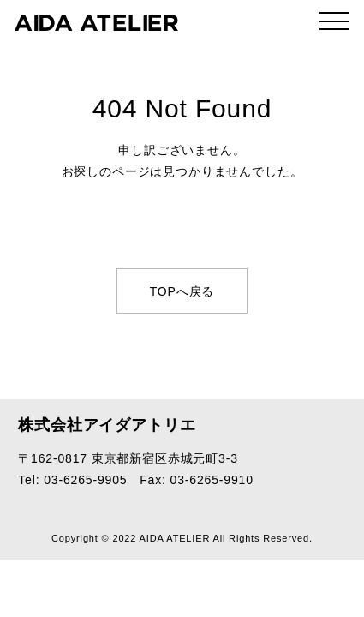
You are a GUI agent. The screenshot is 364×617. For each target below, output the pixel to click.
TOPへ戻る (182, 291)
